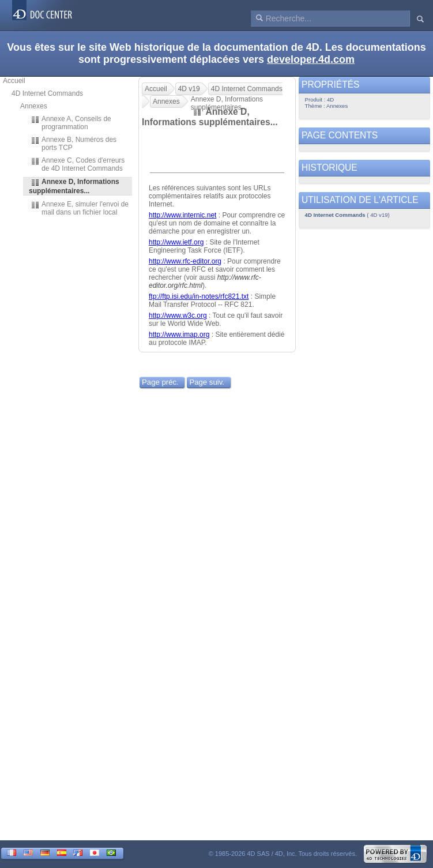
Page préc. (160, 382)
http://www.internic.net (182, 215)
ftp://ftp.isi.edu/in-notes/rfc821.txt (199, 296)
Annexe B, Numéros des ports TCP (74, 144)
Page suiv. (207, 382)
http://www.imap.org (179, 335)
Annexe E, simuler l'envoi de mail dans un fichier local (80, 208)
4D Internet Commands (47, 93)
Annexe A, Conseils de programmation (71, 123)
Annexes (34, 106)
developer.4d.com (311, 59)
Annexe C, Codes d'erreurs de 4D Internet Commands (78, 164)
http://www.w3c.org (178, 315)
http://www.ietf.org (176, 242)
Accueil (14, 81)
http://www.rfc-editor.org (185, 261)
